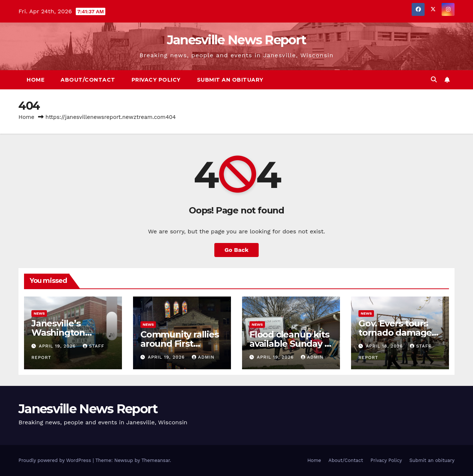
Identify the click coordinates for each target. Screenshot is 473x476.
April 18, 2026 (385, 346)
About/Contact (88, 80)
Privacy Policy (156, 80)
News (39, 313)
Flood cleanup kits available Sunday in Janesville (291, 344)
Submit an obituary (230, 80)
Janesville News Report (237, 40)
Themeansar (156, 460)
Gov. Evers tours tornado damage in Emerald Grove (396, 333)
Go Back (237, 250)
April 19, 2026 (58, 346)
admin (203, 357)
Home (35, 80)
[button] (434, 80)
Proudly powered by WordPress (56, 460)
